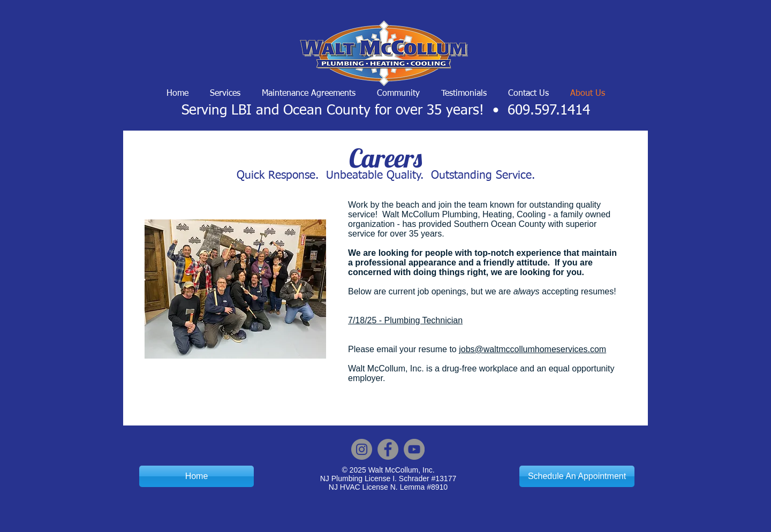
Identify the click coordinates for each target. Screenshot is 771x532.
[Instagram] (362, 449)
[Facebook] (388, 449)
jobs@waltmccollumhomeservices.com (532, 349)
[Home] (196, 476)
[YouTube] (414, 449)
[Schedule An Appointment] (577, 476)
